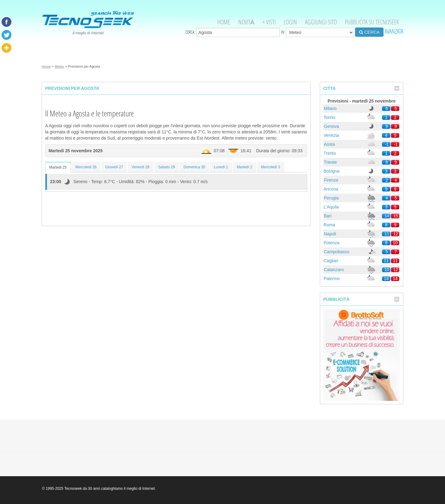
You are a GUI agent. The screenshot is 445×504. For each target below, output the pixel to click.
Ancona (331, 189)
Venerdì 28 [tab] (141, 167)
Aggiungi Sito (321, 22)
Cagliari (331, 261)
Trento (330, 153)
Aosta (329, 144)
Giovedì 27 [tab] (114, 167)
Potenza (331, 243)
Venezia (331, 135)
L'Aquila (331, 207)
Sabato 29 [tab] (167, 167)
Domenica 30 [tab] (194, 167)
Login (290, 22)
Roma (329, 225)
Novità (246, 22)
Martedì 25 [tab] (58, 167)
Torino (329, 117)
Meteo (59, 66)
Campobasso (337, 252)
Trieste (330, 162)
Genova (331, 126)
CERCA (369, 32)
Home (224, 22)
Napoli (330, 234)
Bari (328, 216)
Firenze (331, 180)
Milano (330, 108)
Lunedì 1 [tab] (221, 167)
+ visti (269, 22)
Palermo (332, 279)
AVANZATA (394, 31)
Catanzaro (334, 270)
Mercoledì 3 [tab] (270, 167)
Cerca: (233, 32)
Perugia (331, 198)
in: (317, 32)
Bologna (331, 171)
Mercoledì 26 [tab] (86, 167)
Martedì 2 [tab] (244, 167)
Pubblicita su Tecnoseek (372, 22)
